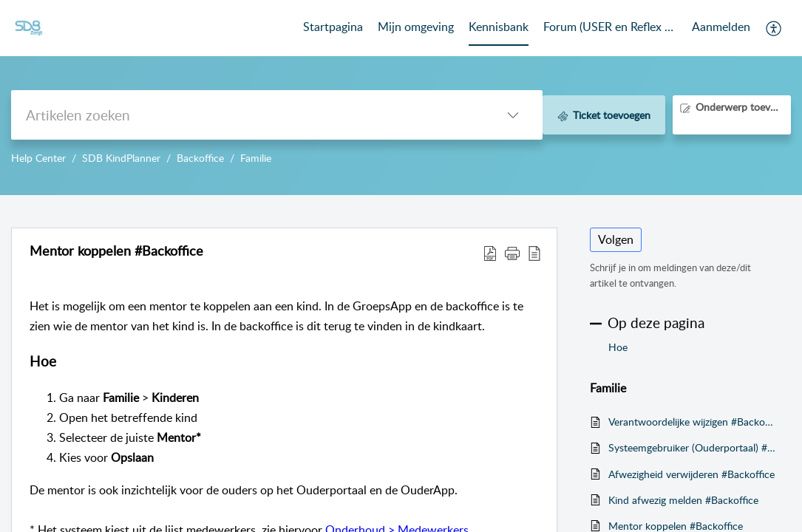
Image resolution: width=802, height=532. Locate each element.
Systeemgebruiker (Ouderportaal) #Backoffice (693, 447)
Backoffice (200, 158)
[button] (774, 28)
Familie (256, 158)
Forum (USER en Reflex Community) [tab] (610, 27)
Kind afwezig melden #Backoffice (683, 500)
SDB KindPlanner (121, 158)
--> (401, 98)
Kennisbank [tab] (499, 27)
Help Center (38, 158)
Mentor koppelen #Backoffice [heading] (116, 251)
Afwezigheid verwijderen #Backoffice (691, 474)
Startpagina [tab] (333, 27)
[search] (247, 115)
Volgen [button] (616, 239)
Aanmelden (721, 27)
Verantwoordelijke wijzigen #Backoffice (693, 422)
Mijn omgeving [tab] (416, 27)
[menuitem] (721, 28)
